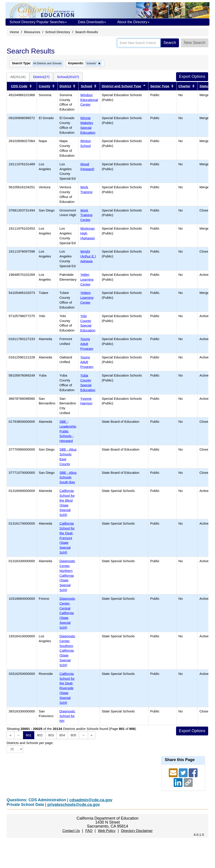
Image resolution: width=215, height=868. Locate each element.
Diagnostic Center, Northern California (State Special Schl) (67, 575)
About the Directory (133, 22)
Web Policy (107, 831)
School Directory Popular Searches (38, 22)
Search (170, 43)
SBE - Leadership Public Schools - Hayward (68, 431)
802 (40, 735)
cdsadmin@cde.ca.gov (91, 800)
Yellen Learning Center (87, 279)
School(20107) (68, 77)
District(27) (41, 77)
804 (62, 735)
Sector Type (160, 86)
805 (73, 735)
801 (29, 735)
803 (51, 735)
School (87, 86)
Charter (184, 86)
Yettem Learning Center (87, 298)
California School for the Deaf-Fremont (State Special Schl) (67, 538)
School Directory (58, 32)
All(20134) (18, 77)
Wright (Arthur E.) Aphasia (88, 256)
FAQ (89, 831)
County (45, 86)
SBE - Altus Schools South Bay (68, 477)
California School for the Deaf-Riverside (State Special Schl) (67, 688)
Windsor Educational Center (89, 100)
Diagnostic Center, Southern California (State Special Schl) (67, 651)
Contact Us (71, 831)
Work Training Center (86, 215)
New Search (195, 43)
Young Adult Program (87, 344)
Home (14, 32)
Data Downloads (92, 22)
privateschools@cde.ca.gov (74, 805)
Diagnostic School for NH (67, 716)
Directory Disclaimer (137, 831)
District (65, 86)
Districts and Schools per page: (30, 743)
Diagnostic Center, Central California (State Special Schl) (67, 613)
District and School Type (121, 86)
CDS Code (19, 86)
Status (205, 86)
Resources (32, 32)
